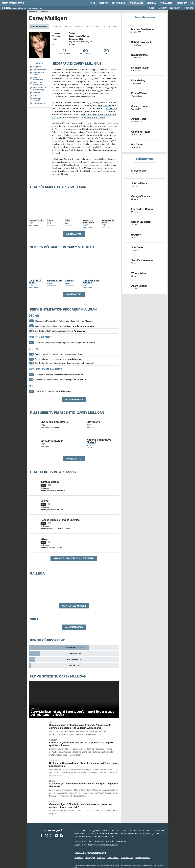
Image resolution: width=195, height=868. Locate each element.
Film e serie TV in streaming (39, 89)
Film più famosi (40, 70)
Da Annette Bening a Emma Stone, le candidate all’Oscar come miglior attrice (84, 764)
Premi (115, 26)
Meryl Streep (139, 171)
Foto (89, 26)
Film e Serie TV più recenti (39, 84)
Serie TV (103, 3)
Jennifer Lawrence (142, 260)
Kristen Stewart (140, 68)
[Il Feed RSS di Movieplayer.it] (62, 836)
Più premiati (162, 8)
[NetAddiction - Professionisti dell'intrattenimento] (96, 853)
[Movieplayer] (52, 830)
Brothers (67, 135)
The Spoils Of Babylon (35, 281)
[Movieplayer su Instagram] (52, 836)
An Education (57, 129)
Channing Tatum (141, 132)
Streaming (166, 3)
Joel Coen (137, 247)
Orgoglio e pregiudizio (88, 221)
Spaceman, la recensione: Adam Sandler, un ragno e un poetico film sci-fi (84, 785)
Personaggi (44, 12)
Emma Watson (140, 93)
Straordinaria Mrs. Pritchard (104, 114)
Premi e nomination (38, 79)
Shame (104, 159)
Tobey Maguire (107, 171)
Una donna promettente (54, 422)
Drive (67, 220)
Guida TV (182, 3)
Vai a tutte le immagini (74, 606)
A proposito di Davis (108, 221)
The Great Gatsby (84, 171)
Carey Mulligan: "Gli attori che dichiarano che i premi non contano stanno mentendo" (81, 806)
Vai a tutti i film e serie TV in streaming (74, 558)
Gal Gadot (137, 145)
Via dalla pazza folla (52, 441)
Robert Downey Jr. (142, 42)
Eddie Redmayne (76, 150)
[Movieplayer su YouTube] (57, 836)
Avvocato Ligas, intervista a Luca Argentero (27, 8)
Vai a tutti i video (74, 627)
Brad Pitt (136, 235)
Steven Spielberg (141, 222)
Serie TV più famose (38, 74)
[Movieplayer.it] (13, 3)
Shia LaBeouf (107, 144)
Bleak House (86, 114)
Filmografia (56, 26)
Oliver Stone (76, 138)
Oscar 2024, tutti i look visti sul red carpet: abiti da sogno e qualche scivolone (81, 744)
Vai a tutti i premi (74, 399)
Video (96, 26)
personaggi (136, 3)
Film (92, 3)
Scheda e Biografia (39, 26)
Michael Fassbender (72, 165)
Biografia (37, 67)
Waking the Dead (55, 280)
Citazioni (106, 26)
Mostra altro (74, 234)
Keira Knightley (104, 105)
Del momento (176, 8)
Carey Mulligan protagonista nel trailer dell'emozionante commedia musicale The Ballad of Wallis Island (80, 726)
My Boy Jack (57, 117)
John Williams (139, 183)
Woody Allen (139, 273)
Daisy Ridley (138, 80)
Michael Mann (106, 129)
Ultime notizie (39, 103)
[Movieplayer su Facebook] (42, 836)
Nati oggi (151, 8)
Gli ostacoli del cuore (95, 132)
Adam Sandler (139, 286)
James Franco (139, 106)
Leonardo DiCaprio (60, 174)
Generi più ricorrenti (37, 99)
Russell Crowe (139, 55)
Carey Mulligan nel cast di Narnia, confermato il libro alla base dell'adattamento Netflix (72, 713)
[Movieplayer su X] (47, 836)
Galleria (36, 93)
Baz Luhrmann (69, 171)
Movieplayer (33, 12)
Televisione (119, 3)
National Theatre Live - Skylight (100, 441)
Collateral (70, 280)
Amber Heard (139, 119)
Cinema (152, 3)
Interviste (189, 8)
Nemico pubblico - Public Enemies (60, 520)
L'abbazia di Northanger (95, 117)
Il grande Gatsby (36, 220)
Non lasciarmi (111, 108)
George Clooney (141, 196)
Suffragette (93, 422)
